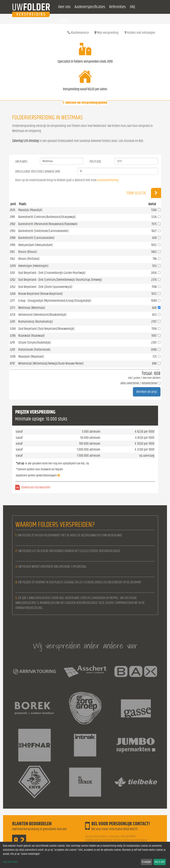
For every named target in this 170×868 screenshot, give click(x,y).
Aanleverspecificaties (90, 7)
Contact (64, 21)
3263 (13, 287)
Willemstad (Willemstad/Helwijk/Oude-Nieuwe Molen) (51, 363)
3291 (12, 343)
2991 (12, 217)
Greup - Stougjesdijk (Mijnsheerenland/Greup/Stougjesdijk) (55, 301)
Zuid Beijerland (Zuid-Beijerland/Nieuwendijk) (46, 329)
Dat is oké (160, 862)
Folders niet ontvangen (140, 33)
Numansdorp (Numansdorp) (36, 322)
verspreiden (128, 836)
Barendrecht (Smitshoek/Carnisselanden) (43, 231)
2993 (13, 231)
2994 (13, 238)
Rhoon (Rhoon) (28, 252)
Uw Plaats (21, 162)
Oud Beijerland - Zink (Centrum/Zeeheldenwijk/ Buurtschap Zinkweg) (60, 280)
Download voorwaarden (36, 487)
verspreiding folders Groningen (103, 836)
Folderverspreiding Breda (104, 840)
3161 (12, 252)
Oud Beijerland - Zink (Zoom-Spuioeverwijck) (45, 287)
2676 (12, 210)
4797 (12, 363)
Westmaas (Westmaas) (32, 308)
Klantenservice (78, 33)
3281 (12, 322)
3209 (13, 266)
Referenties (118, 7)
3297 (12, 350)
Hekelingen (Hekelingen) (33, 266)
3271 (12, 301)
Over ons (64, 7)
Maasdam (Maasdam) (31, 357)
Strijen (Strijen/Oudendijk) (35, 343)
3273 (12, 308)
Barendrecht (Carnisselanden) (36, 238)
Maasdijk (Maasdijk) (30, 210)
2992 (13, 224)
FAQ (132, 7)
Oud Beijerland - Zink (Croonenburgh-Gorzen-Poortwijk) (52, 273)
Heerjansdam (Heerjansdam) (36, 245)
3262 (13, 280)
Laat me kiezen (10, 862)
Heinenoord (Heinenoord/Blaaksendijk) (42, 315)
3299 (13, 357)
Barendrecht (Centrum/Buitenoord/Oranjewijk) (47, 217)
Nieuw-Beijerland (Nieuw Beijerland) (41, 294)
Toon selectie (144, 193)
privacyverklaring (108, 180)
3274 (12, 315)
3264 (13, 294)
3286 (13, 336)
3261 (12, 273)
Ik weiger (146, 862)
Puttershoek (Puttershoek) (34, 350)
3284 (13, 329)
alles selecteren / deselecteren (139, 383)
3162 (12, 259)
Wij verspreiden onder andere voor (85, 646)
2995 (13, 245)
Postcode (95, 162)
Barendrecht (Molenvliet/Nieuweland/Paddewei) (48, 224)
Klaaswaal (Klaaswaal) (32, 336)
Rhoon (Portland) (29, 259)
